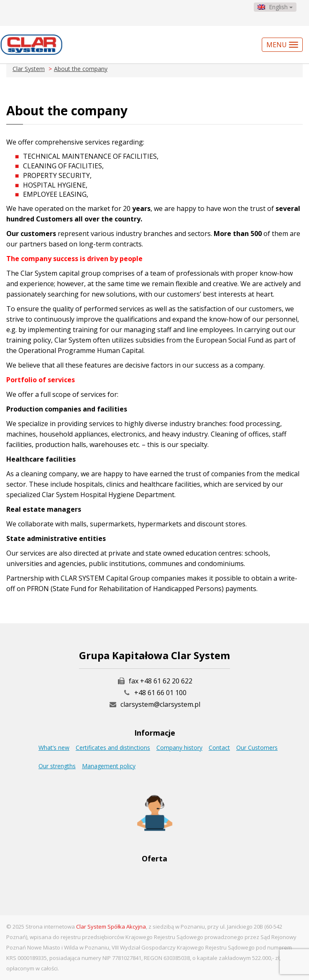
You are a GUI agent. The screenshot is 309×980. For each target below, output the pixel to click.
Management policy (109, 766)
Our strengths (57, 766)
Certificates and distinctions (113, 748)
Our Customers (257, 748)
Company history (179, 748)
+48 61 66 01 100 (160, 693)
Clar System (29, 69)
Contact (219, 748)
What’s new (54, 748)
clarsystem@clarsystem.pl (155, 704)
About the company (81, 69)
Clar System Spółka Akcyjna (111, 927)
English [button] (275, 7)
